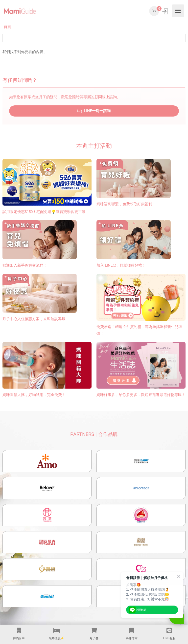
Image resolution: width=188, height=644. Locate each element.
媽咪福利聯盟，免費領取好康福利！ (126, 204)
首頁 (7, 27)
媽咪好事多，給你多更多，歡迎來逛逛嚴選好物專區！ (141, 395)
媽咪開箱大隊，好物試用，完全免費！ (34, 395)
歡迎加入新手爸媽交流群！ (25, 265)
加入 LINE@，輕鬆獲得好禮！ (121, 265)
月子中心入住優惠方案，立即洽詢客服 (34, 319)
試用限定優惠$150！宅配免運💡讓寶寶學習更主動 (44, 212)
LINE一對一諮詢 (94, 111)
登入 (166, 11)
